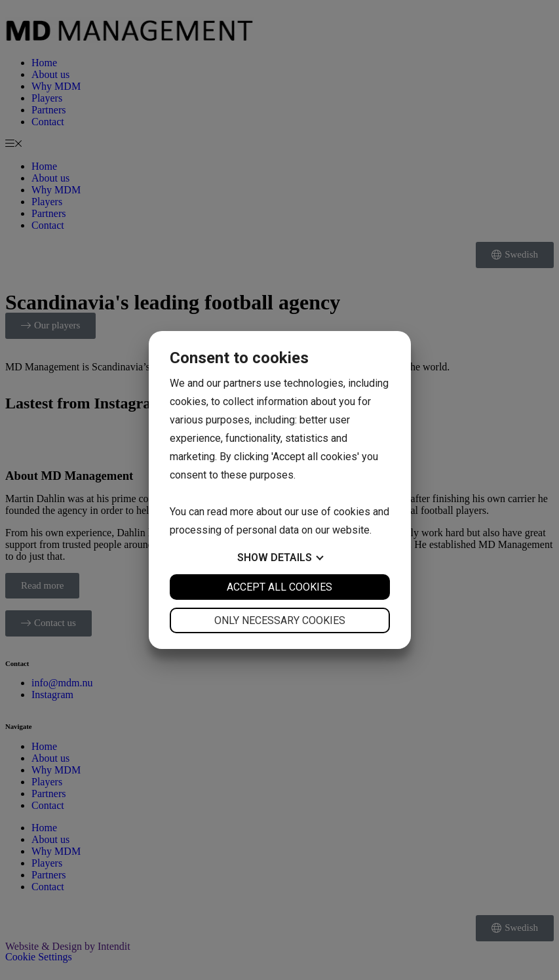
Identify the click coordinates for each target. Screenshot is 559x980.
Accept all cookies (279, 587)
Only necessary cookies (280, 620)
